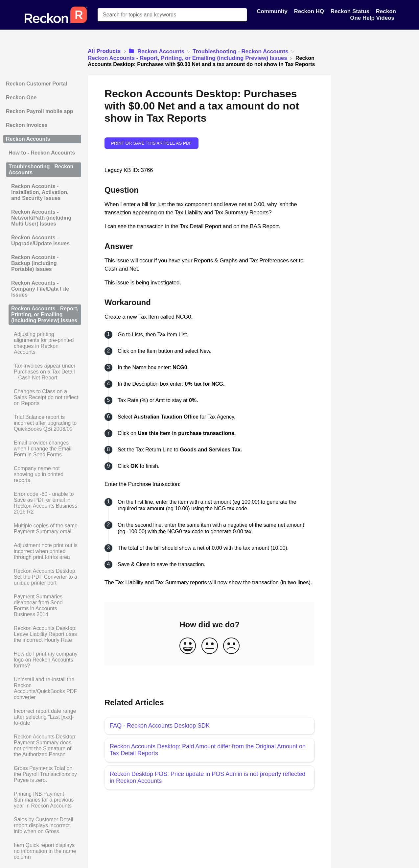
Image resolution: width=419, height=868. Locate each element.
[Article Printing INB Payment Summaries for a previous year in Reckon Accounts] (42, 800)
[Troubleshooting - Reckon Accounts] (241, 51)
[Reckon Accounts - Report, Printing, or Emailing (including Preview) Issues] (188, 58)
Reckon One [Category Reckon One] (21, 97)
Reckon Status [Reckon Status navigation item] (351, 11)
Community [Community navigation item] (273, 11)
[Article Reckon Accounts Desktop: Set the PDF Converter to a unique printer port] (42, 577)
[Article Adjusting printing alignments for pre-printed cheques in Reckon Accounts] (42, 343)
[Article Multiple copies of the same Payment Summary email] (42, 529)
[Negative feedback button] (231, 646)
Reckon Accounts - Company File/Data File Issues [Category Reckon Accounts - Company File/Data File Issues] (40, 289)
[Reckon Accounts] (157, 51)
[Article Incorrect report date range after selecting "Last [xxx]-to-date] (42, 717)
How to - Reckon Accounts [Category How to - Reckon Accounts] (42, 153)
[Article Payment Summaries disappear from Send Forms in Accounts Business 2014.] (42, 606)
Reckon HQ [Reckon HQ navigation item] (310, 11)
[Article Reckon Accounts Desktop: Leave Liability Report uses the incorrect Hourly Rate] (42, 634)
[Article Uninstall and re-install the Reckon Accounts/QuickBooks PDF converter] (42, 688)
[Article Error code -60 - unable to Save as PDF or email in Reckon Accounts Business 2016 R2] (42, 503)
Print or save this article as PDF (151, 143)
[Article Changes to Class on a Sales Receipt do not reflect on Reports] (42, 398)
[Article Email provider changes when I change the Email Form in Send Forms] (42, 449)
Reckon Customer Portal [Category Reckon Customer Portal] (37, 84)
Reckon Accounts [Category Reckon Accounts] (28, 139)
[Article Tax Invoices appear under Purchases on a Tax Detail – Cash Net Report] (42, 372)
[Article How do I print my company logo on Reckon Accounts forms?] (42, 660)
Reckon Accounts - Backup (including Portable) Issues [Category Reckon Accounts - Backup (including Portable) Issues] (35, 263)
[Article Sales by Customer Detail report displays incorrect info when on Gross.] (42, 826)
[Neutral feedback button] (210, 646)
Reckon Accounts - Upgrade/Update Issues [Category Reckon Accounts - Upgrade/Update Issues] (40, 241)
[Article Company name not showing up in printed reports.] (42, 474)
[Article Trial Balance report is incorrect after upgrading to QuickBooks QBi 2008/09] (42, 423)
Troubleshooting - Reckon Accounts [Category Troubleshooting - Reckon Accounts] (41, 169)
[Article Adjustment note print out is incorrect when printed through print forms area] (42, 551)
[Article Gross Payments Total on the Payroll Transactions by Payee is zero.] (42, 774)
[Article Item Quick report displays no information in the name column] (42, 851)
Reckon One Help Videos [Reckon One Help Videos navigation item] (373, 15)
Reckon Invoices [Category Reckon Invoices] (27, 125)
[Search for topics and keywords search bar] (172, 15)
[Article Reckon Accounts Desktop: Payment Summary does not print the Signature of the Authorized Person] (42, 746)
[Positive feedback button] (188, 646)
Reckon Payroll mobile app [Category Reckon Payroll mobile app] (40, 111)
